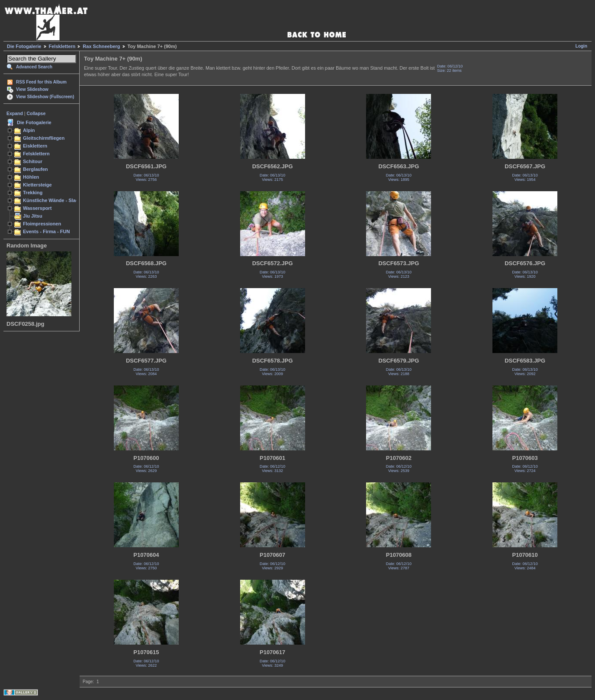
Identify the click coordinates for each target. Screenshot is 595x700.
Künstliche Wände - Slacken (55, 200)
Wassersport (37, 208)
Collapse (36, 113)
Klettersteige (37, 185)
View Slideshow (32, 89)
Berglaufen (35, 169)
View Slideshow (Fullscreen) (45, 97)
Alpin (29, 130)
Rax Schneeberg (101, 46)
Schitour (33, 161)
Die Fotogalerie (24, 46)
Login (581, 46)
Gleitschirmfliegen (44, 138)
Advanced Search (34, 67)
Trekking (33, 193)
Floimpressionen (42, 224)
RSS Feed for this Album (41, 82)
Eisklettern (35, 146)
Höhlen (31, 177)
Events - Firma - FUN (46, 231)
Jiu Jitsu (33, 216)
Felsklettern (62, 46)
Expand (15, 113)
